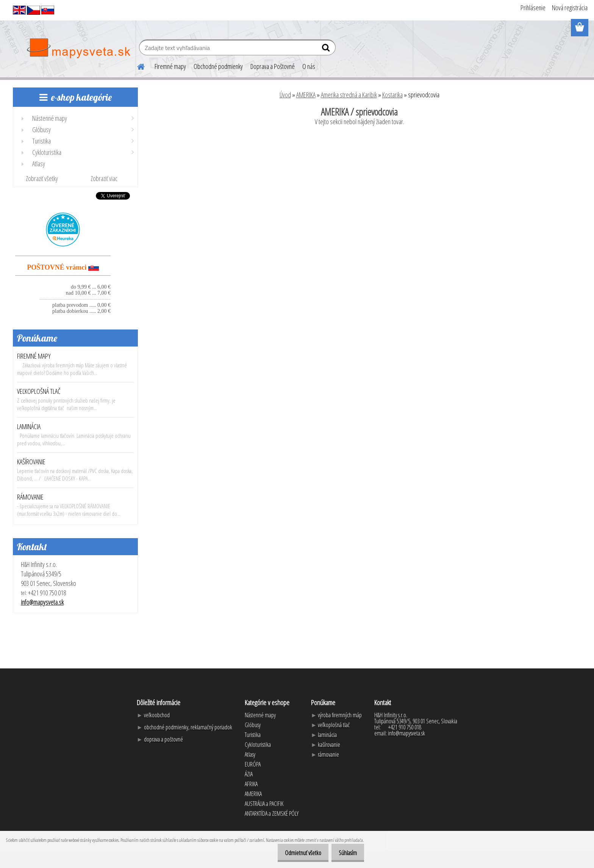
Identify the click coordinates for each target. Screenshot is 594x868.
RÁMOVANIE (30, 497)
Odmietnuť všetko (296, 853)
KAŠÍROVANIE (31, 462)
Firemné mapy (170, 66)
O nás (309, 66)
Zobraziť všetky (42, 178)
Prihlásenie (533, 8)
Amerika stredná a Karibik (349, 95)
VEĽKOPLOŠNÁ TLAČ (39, 391)
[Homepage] (136, 66)
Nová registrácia (570, 8)
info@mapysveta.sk (42, 602)
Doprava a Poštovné (273, 66)
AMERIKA (306, 95)
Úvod (285, 95)
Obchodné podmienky (218, 66)
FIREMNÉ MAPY (34, 356)
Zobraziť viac (104, 178)
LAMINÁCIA (29, 426)
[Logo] (78, 48)
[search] (327, 49)
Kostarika (392, 95)
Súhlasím (345, 853)
